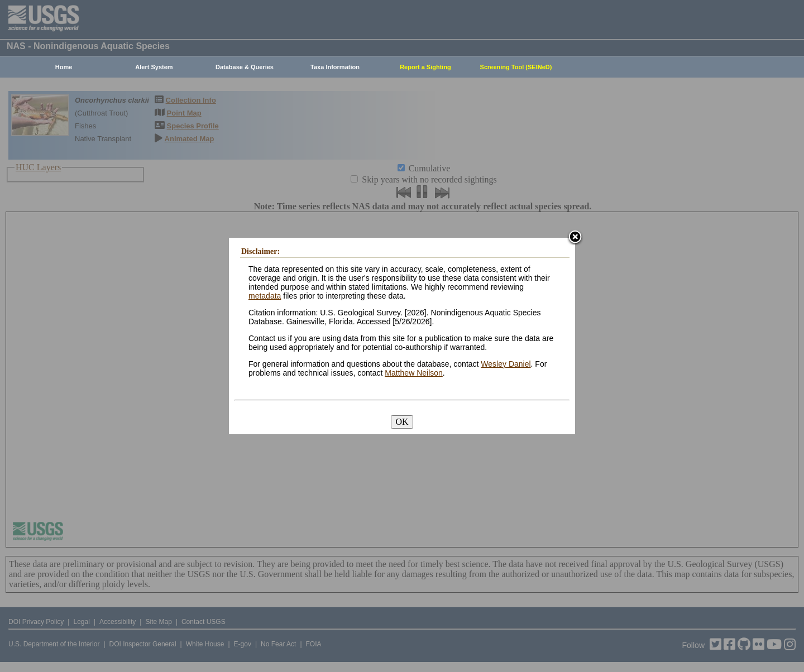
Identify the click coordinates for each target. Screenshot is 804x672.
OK (402, 422)
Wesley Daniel (506, 364)
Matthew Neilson (414, 373)
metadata (265, 296)
